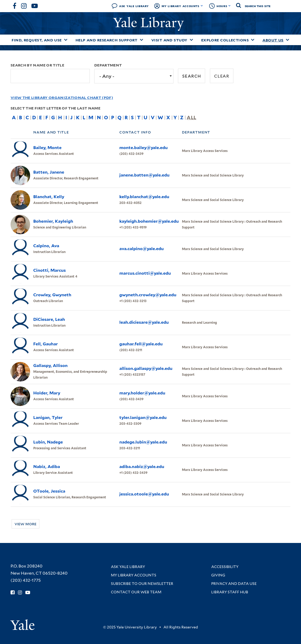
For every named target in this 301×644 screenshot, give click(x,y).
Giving (218, 575)
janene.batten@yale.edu (144, 175)
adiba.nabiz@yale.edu (142, 467)
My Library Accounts (180, 6)
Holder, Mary (47, 393)
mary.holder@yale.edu (142, 393)
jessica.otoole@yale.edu (144, 494)
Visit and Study (169, 40)
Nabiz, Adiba (47, 467)
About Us (273, 40)
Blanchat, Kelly (49, 197)
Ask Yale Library (134, 6)
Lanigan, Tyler (48, 418)
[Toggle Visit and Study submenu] (191, 40)
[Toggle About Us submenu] (288, 40)
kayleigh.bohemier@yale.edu (149, 221)
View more (25, 524)
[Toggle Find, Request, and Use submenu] (66, 40)
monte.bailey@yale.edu (144, 148)
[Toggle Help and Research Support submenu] (142, 40)
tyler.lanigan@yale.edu (143, 418)
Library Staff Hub (230, 592)
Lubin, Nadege (48, 442)
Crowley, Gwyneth (52, 295)
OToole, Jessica (49, 491)
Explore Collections (225, 40)
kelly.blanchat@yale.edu (144, 197)
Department (108, 65)
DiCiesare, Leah (49, 319)
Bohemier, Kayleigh (53, 221)
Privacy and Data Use (234, 584)
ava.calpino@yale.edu (142, 249)
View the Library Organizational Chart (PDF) (62, 98)
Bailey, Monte (47, 148)
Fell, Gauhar (46, 344)
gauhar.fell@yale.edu (141, 344)
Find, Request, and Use (37, 40)
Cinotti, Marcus (50, 270)
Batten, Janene (49, 172)
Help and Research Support (107, 40)
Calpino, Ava (46, 246)
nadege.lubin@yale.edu (143, 442)
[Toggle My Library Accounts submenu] (202, 6)
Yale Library (150, 23)
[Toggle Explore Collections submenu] (253, 40)
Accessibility (225, 567)
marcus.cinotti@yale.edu (145, 273)
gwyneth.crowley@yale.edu (148, 295)
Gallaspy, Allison (50, 366)
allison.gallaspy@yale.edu (146, 368)
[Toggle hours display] (230, 6)
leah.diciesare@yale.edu (144, 322)
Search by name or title (37, 65)
